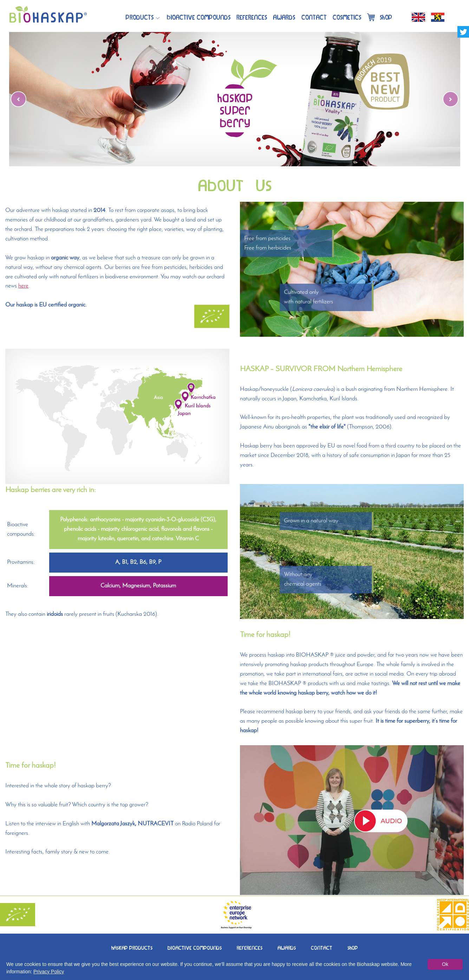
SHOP (353, 947)
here (23, 286)
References (252, 17)
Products (140, 17)
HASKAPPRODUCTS (132, 947)
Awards (284, 17)
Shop (380, 17)
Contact (314, 17)
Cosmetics (347, 17)
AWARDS (287, 947)
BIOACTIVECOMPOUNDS (199, 17)
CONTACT (322, 947)
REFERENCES (250, 947)
